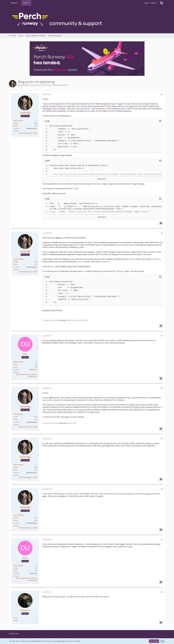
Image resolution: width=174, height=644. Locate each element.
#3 (162, 336)
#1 (162, 94)
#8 (162, 592)
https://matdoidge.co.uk (27, 133)
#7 (162, 539)
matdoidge (24, 85)
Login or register (150, 3)
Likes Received (18, 120)
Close (162, 641)
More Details (154, 641)
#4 (162, 388)
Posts (15, 126)
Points (16, 123)
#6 (162, 489)
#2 (162, 233)
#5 (162, 439)
